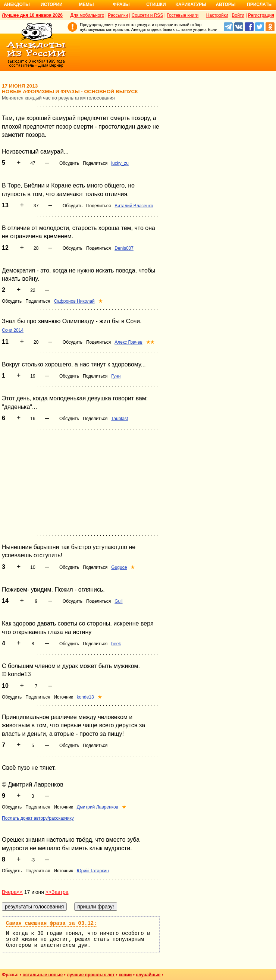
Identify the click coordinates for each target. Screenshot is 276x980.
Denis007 (124, 248)
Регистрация (261, 15)
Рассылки (118, 15)
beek (116, 644)
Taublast (120, 419)
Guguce (119, 567)
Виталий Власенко (134, 206)
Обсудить (69, 163)
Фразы (121, 4)
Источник (63, 697)
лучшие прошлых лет (91, 975)
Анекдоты (17, 4)
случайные (148, 975)
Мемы (87, 4)
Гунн (116, 376)
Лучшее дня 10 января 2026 (32, 15)
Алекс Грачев (128, 342)
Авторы (226, 4)
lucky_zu (120, 163)
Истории (52, 4)
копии (125, 975)
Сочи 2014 (13, 330)
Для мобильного (87, 15)
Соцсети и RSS (148, 15)
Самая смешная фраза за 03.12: (51, 923)
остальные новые (43, 975)
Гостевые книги (183, 15)
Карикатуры (191, 4)
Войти (238, 15)
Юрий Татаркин (93, 871)
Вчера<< (12, 892)
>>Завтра (57, 892)
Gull (118, 601)
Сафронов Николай (74, 301)
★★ (150, 342)
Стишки (156, 4)
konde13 (85, 697)
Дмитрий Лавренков (98, 807)
